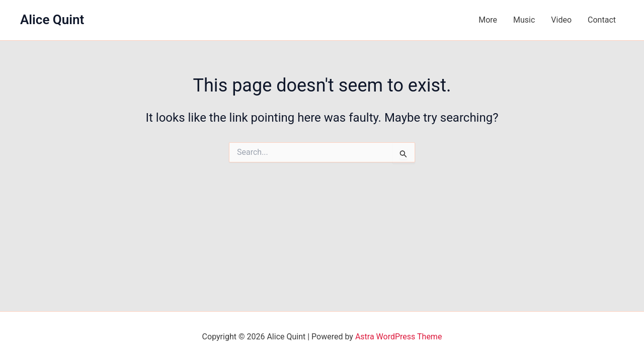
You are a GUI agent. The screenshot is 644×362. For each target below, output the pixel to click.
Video (561, 20)
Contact (602, 20)
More (488, 20)
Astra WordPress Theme (398, 337)
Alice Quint (52, 20)
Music (524, 20)
